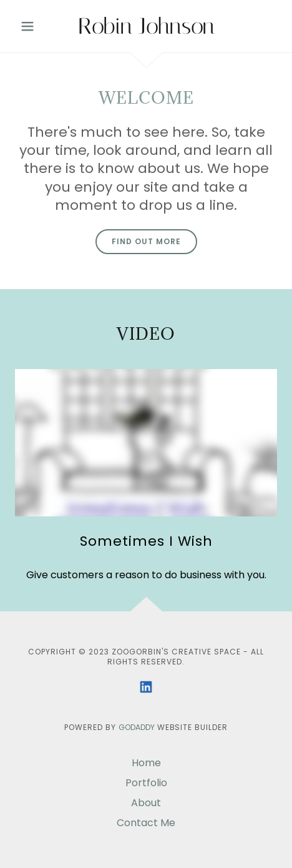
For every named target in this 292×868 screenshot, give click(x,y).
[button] (35, 26)
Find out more (146, 241)
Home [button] (146, 763)
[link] (146, 26)
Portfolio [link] (146, 783)
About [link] (146, 803)
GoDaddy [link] (137, 727)
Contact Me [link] (146, 823)
